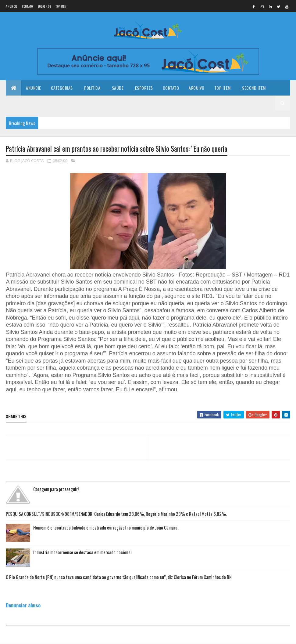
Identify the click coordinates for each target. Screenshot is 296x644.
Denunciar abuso (23, 605)
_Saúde (117, 88)
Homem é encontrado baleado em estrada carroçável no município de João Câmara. (106, 527)
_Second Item (253, 88)
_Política (92, 88)
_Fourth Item (55, 103)
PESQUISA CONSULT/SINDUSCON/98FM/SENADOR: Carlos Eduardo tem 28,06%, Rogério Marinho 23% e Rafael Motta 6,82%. (116, 514)
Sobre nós (44, 6)
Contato (27, 6)
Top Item (61, 6)
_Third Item (22, 103)
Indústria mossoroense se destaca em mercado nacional (82, 552)
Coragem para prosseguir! (56, 489)
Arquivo (197, 88)
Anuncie (11, 6)
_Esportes (143, 88)
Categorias (62, 88)
